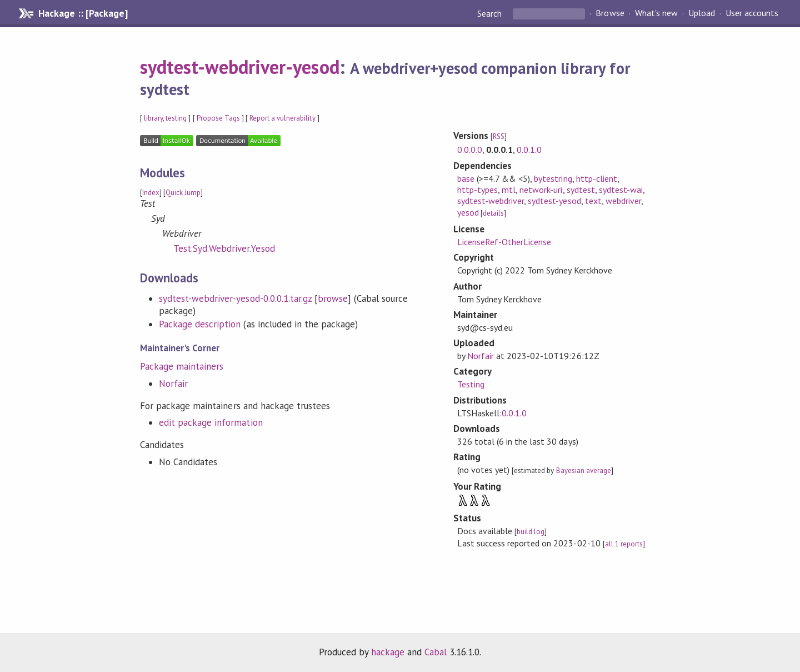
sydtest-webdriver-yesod (240, 67)
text (593, 201)
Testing (471, 384)
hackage (388, 652)
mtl (509, 190)
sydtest (581, 190)
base (466, 178)
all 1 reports (624, 544)
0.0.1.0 (529, 150)
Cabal (436, 652)
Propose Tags (218, 118)
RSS (499, 136)
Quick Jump (183, 193)
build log (531, 532)
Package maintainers (182, 366)
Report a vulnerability (282, 118)
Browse (610, 13)
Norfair (173, 384)
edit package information (211, 422)
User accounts (752, 13)
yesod (468, 212)
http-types (477, 190)
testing (176, 118)
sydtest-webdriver (491, 201)
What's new (656, 13)
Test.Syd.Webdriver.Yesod (224, 248)
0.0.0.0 (470, 150)
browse (333, 298)
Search (491, 13)
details (493, 213)
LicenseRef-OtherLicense (504, 242)
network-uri (541, 190)
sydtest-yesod (554, 201)
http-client (597, 178)
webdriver (623, 201)
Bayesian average (584, 471)
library (153, 118)
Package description (200, 324)
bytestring (553, 178)
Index (151, 193)
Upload (702, 13)
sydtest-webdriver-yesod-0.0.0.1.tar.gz (235, 298)
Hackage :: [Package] (83, 13)
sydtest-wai (621, 190)
